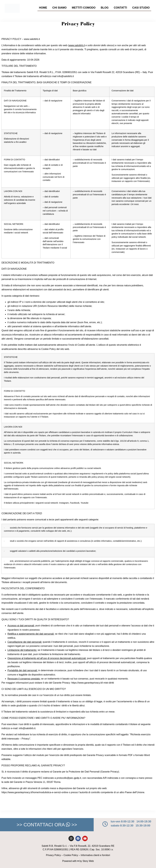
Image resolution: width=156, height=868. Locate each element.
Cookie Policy (71, 855)
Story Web (88, 861)
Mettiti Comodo (84, 8)
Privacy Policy (53, 855)
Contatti (120, 8)
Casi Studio (141, 8)
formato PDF (126, 755)
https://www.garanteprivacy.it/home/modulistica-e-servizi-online (35, 792)
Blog (105, 8)
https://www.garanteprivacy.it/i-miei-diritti (93, 683)
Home (43, 8)
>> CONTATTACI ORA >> (47, 825)
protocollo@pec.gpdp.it (69, 778)
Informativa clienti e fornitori (95, 855)
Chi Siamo (59, 8)
